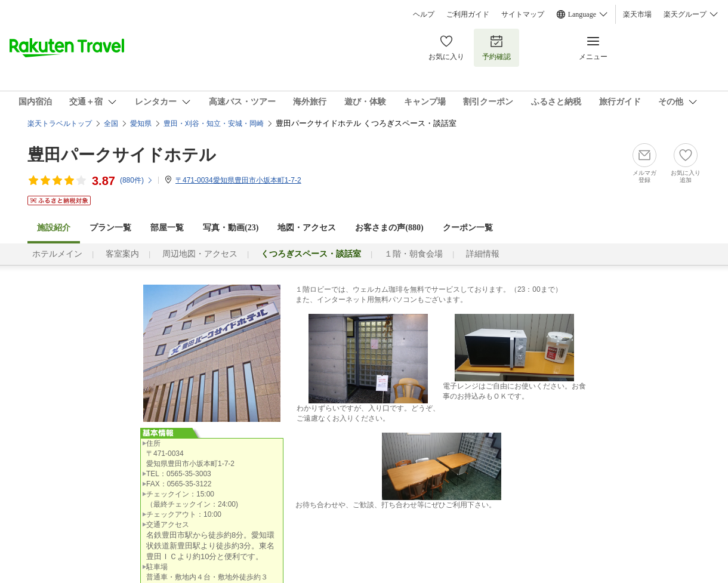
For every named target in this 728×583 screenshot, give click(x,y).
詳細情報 (483, 254)
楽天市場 (637, 14)
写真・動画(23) (231, 228)
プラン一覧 (110, 228)
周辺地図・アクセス (200, 254)
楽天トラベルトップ (60, 124)
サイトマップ (523, 14)
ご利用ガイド (468, 14)
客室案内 (122, 254)
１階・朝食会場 (414, 254)
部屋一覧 (167, 228)
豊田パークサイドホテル (122, 155)
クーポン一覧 (468, 228)
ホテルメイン (57, 254)
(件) (137, 180)
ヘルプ (424, 14)
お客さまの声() (389, 228)
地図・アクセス (307, 228)
